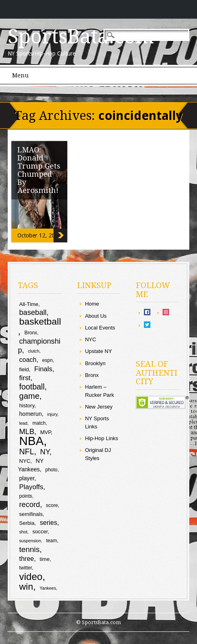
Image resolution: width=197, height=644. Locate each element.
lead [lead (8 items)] (23, 423)
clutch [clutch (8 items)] (34, 351)
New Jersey (99, 407)
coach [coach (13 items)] (28, 360)
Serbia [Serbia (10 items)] (27, 523)
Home (92, 304)
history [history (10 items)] (27, 405)
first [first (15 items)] (25, 378)
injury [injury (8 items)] (52, 414)
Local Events (100, 328)
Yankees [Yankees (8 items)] (48, 588)
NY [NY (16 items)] (45, 452)
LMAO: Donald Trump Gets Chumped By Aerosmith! (39, 170)
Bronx (92, 375)
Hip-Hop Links (102, 438)
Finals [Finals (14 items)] (43, 369)
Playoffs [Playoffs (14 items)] (31, 487)
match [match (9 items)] (39, 423)
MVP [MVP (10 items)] (46, 432)
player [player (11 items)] (27, 478)
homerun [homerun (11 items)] (30, 414)
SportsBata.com (81, 36)
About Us (96, 316)
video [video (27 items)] (31, 577)
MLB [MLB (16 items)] (27, 432)
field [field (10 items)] (24, 369)
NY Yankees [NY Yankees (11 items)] (31, 465)
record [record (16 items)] (29, 505)
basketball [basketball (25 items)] (40, 321)
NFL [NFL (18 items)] (27, 451)
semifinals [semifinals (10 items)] (31, 514)
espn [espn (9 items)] (47, 360)
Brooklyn (95, 363)
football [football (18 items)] (32, 387)
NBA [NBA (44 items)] (31, 441)
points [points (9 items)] (26, 496)
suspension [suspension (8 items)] (30, 541)
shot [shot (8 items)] (23, 532)
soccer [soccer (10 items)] (40, 532)
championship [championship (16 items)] (39, 346)
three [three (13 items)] (26, 559)
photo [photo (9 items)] (51, 470)
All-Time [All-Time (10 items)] (29, 304)
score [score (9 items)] (52, 505)
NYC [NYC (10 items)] (25, 461)
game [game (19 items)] (29, 396)
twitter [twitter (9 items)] (25, 568)
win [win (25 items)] (26, 586)
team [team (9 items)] (52, 541)
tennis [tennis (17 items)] (29, 549)
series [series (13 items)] (48, 523)
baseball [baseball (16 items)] (33, 312)
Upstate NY (98, 351)
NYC (91, 339)
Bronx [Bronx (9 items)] (31, 333)
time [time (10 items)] (45, 559)
